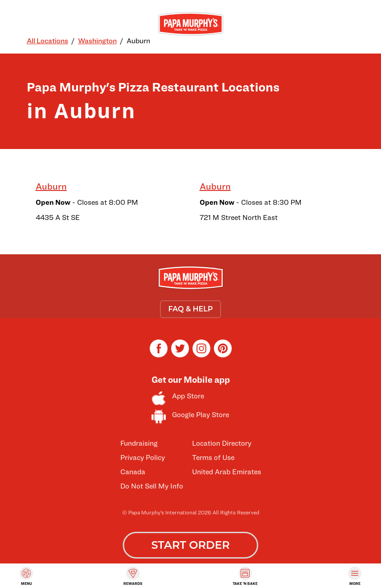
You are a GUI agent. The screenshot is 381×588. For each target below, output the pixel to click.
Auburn (51, 186)
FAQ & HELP (190, 309)
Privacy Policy (143, 458)
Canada (133, 472)
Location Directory (222, 443)
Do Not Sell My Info (152, 486)
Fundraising (139, 443)
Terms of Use (213, 458)
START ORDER (190, 545)
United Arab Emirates (227, 472)
